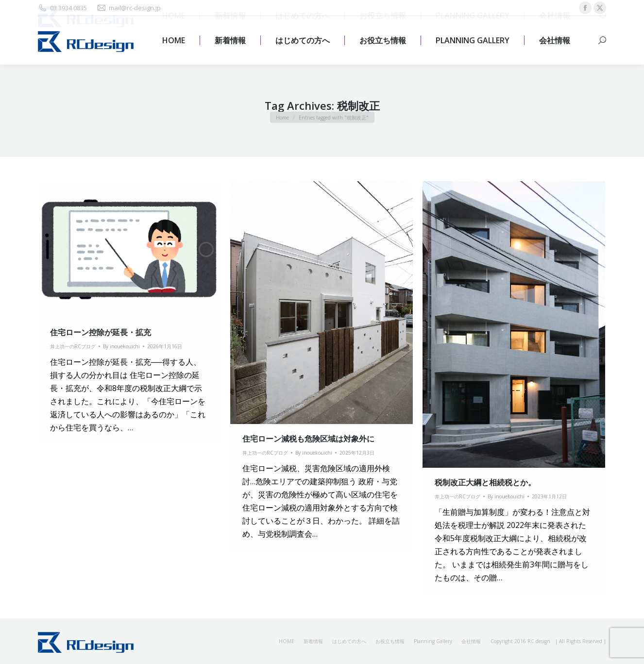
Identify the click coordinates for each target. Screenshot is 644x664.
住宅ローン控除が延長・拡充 (101, 332)
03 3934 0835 (62, 8)
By (121, 346)
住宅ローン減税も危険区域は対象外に (308, 439)
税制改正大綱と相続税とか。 (485, 482)
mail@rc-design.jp (129, 8)
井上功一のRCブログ (73, 346)
